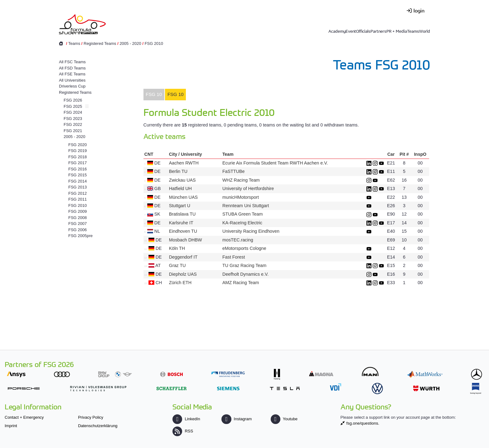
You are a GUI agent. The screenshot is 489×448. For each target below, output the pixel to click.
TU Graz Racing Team (244, 265)
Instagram (237, 419)
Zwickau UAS (182, 180)
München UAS (183, 197)
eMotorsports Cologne (244, 248)
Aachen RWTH (184, 163)
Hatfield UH (180, 188)
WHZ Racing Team (241, 180)
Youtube (284, 419)
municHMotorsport (241, 197)
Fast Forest (234, 257)
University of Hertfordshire (248, 188)
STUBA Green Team (242, 214)
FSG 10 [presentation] (154, 94)
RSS (183, 431)
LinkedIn (186, 419)
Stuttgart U (180, 206)
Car (391, 154)
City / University (186, 154)
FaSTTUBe (234, 171)
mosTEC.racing (238, 240)
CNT (149, 154)
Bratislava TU (182, 214)
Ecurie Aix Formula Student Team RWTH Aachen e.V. (275, 163)
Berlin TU (178, 171)
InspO (420, 154)
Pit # (404, 154)
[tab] (154, 95)
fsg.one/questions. (363, 423)
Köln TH (177, 248)
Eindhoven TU (183, 231)
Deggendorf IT (183, 257)
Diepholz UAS (183, 274)
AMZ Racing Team (241, 283)
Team (228, 154)
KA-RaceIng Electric (242, 223)
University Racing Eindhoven (251, 231)
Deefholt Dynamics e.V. (245, 274)
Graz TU (177, 265)
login (419, 10)
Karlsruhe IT (181, 223)
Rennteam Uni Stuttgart (246, 206)
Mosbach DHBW (186, 240)
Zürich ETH (180, 283)
